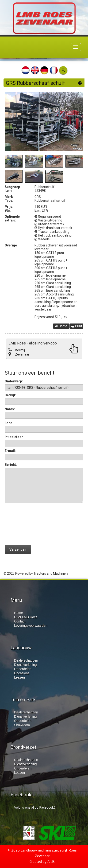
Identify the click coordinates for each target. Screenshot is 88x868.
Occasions (22, 673)
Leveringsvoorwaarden (31, 626)
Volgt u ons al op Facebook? (35, 807)
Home (61, 326)
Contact (20, 621)
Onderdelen (23, 669)
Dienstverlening (25, 665)
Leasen (19, 677)
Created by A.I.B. (42, 861)
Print (77, 326)
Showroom (22, 725)
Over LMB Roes (26, 617)
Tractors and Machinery (51, 573)
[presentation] (40, 524)
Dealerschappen (26, 660)
